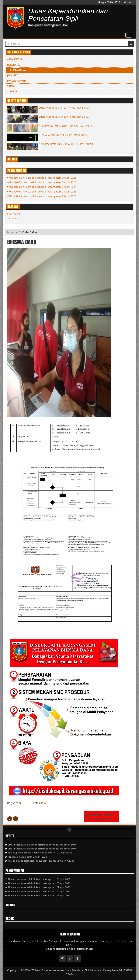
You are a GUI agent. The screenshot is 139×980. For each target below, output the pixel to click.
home (11, 232)
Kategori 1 (14, 214)
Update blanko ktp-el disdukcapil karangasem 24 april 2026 (42, 192)
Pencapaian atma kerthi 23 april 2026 (26, 857)
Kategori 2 (14, 218)
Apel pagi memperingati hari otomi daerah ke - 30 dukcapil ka (39, 853)
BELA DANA (13, 65)
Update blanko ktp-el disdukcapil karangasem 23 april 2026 (42, 196)
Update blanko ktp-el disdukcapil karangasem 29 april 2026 (42, 178)
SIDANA (11, 86)
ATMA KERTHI (14, 59)
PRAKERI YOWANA (17, 81)
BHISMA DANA (18, 70)
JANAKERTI (13, 75)
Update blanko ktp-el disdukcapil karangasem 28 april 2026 (42, 182)
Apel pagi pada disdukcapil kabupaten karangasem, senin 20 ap (40, 861)
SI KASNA (12, 91)
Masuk (129, 2)
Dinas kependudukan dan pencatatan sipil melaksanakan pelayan (41, 845)
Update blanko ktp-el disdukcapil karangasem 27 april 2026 (42, 187)
